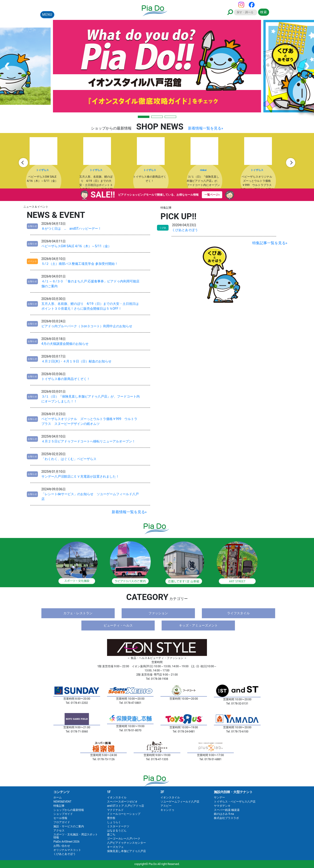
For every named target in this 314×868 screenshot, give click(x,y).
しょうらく (114, 822)
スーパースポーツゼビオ (122, 802)
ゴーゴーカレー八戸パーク (124, 839)
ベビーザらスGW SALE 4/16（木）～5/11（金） (76, 246)
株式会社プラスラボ (226, 818)
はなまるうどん (117, 831)
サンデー (219, 797)
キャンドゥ (167, 810)
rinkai (203, 170)
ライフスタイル (238, 613)
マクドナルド (115, 810)
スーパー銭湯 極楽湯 (227, 810)
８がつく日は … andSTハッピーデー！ (71, 229)
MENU (47, 15)
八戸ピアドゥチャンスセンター (126, 843)
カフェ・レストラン (78, 613)
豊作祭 (111, 818)
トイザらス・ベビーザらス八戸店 (235, 802)
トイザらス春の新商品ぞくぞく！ (66, 379)
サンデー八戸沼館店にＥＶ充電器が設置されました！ (80, 476)
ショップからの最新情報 (69, 810)
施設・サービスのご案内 (69, 826)
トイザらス (42, 170)
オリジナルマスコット (67, 850)
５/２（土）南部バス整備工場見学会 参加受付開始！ (80, 264)
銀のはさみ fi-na (224, 814)
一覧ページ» (212, 195)
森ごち (111, 834)
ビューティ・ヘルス (118, 625)
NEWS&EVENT (62, 802)
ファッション (158, 613)
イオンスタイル (117, 797)
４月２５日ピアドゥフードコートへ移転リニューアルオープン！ (88, 441)
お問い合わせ (62, 846)
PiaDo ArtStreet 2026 (66, 842)
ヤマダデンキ (222, 806)
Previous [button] (23, 163)
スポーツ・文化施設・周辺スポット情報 (76, 836)
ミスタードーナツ (118, 826)
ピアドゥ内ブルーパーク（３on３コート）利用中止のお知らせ (87, 326)
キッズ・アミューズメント (198, 625)
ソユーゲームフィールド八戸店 (180, 802)
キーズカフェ (115, 847)
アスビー (166, 806)
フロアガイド (62, 822)
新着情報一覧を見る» (206, 128)
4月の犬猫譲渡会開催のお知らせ (65, 344)
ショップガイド (63, 814)
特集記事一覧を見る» (270, 243)
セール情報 (60, 818)
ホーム (58, 797)
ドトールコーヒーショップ (124, 814)
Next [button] (291, 163)
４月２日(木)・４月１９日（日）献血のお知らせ (77, 361)
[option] (50, 163)
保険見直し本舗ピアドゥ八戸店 (126, 851)
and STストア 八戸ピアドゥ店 (126, 806)
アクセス (59, 831)
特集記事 (59, 806)
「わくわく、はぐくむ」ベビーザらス (69, 459)
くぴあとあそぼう (185, 230)
